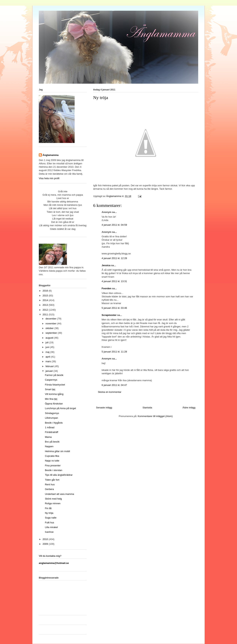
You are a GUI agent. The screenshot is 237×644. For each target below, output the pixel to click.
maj (48, 352)
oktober (50, 328)
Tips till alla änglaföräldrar (59, 475)
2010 (46, 539)
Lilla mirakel (51, 527)
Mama (48, 437)
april (48, 357)
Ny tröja (49, 513)
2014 (46, 300)
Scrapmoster (109, 315)
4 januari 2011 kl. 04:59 (114, 225)
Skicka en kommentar (110, 392)
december (51, 319)
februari (50, 366)
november (51, 324)
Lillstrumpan (51, 418)
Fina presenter (53, 466)
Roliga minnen (53, 503)
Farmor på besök (54, 375)
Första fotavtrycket (55, 385)
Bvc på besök (52, 442)
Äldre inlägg (189, 408)
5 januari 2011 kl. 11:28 (114, 352)
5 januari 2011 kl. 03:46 (114, 308)
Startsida (147, 408)
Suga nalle (51, 518)
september (52, 333)
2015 (46, 296)
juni (48, 347)
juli (47, 342)
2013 (46, 305)
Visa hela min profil (49, 178)
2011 (46, 314)
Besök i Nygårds (54, 423)
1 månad (50, 427)
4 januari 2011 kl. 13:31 (114, 281)
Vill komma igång (54, 394)
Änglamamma (51, 155)
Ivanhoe (49, 532)
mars (49, 361)
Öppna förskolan (54, 404)
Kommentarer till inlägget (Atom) (155, 416)
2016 (46, 291)
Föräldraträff (51, 432)
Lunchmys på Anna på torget (60, 408)
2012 (46, 310)
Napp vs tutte (52, 461)
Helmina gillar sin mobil (57, 451)
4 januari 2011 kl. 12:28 (114, 258)
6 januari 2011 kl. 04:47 (114, 385)
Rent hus (50, 484)
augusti (50, 338)
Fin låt (48, 508)
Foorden (106, 288)
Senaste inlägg (104, 408)
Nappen (49, 446)
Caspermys (51, 380)
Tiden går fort (52, 480)
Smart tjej (50, 389)
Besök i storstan (54, 470)
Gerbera (49, 489)
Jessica (106, 265)
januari (50, 371)
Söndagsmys (52, 413)
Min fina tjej (51, 399)
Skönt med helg (53, 499)
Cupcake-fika (52, 456)
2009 (46, 544)
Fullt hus (49, 523)
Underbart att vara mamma (59, 494)
